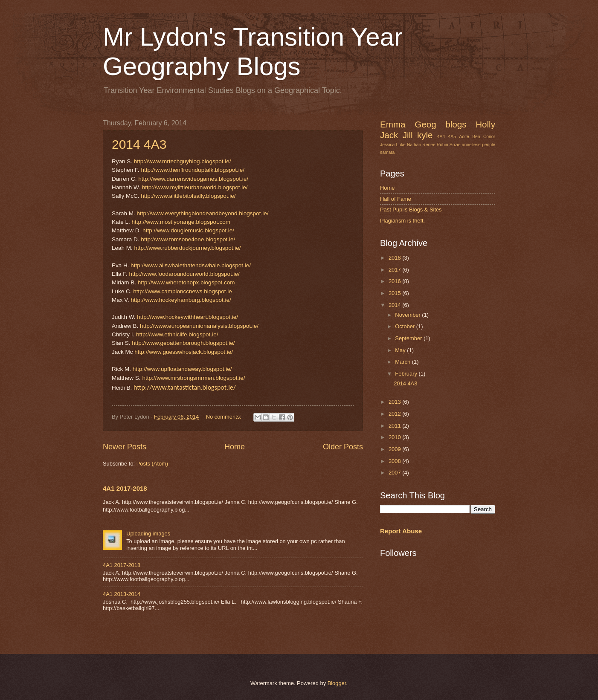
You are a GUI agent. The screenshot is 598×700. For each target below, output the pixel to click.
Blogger (337, 683)
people (489, 145)
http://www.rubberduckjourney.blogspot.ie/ (188, 248)
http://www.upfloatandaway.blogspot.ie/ (182, 369)
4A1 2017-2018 (125, 488)
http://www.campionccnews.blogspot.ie (182, 291)
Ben (476, 137)
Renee (429, 145)
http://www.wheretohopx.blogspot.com (186, 282)
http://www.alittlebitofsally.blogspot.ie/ (188, 196)
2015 (395, 293)
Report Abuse (401, 531)
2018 (395, 258)
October (405, 326)
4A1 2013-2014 (122, 594)
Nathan (414, 145)
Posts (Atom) (152, 464)
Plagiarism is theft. (402, 221)
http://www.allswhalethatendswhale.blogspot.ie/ (191, 265)
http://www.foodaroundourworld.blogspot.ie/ (184, 274)
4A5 (452, 137)
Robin (443, 145)
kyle (425, 135)
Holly (485, 124)
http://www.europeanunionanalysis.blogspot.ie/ (199, 326)
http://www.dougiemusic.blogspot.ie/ (188, 230)
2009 (395, 449)
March (403, 362)
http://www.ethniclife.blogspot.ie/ (177, 334)
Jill (408, 135)
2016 (395, 281)
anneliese (471, 145)
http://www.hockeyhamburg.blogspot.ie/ (181, 300)
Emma (393, 124)
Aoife (464, 137)
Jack (389, 135)
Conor (489, 137)
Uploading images (148, 534)
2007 (395, 473)
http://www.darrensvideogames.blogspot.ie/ (193, 179)
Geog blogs (440, 124)
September (409, 338)
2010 (395, 437)
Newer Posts (125, 447)
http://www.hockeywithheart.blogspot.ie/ (187, 317)
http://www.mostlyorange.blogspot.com (181, 222)
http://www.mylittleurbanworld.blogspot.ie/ (195, 187)
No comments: (225, 417)
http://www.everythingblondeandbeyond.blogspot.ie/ (203, 213)
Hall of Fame (396, 199)
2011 (395, 426)
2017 (395, 270)
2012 (395, 414)
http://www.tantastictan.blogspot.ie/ (185, 387)
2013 (395, 402)
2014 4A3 (139, 144)
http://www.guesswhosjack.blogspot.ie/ (184, 352)
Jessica (387, 145)
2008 (395, 461)
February (407, 374)
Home (235, 447)
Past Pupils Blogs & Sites (411, 210)
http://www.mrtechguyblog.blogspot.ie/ (183, 161)
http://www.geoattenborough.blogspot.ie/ (183, 343)
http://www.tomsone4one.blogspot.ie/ (188, 239)
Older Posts (343, 447)
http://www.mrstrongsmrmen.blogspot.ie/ (193, 378)
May (401, 350)
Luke (401, 145)
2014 (395, 305)
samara (387, 152)
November (408, 315)
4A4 (441, 137)
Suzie (455, 145)
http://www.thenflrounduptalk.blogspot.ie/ (193, 170)
